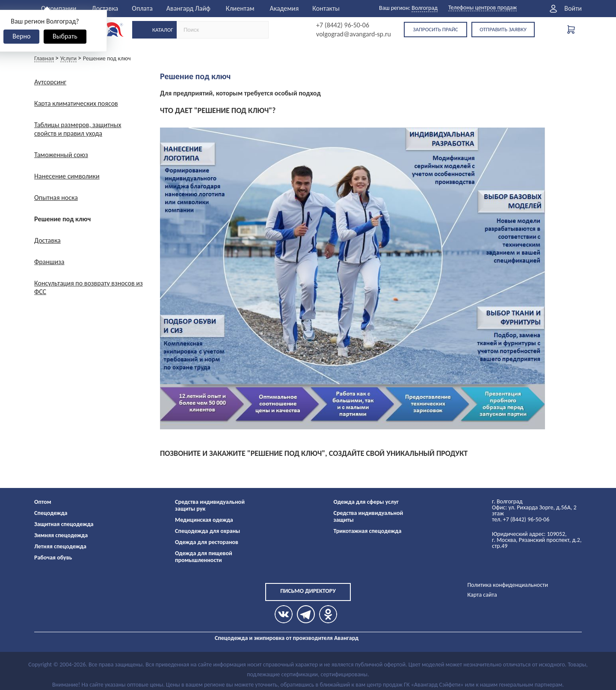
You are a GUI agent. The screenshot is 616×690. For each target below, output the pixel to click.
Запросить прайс (435, 29)
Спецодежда (51, 513)
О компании (59, 8)
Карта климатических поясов (76, 103)
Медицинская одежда (204, 520)
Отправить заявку (503, 29)
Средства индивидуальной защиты (369, 516)
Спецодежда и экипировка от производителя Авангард (287, 638)
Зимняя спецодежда (61, 535)
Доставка (105, 8)
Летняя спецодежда (60, 546)
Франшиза (49, 262)
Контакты (326, 8)
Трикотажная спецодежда (368, 531)
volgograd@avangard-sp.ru (354, 34)
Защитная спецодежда (64, 524)
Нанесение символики (67, 176)
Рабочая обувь (53, 558)
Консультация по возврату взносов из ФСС (89, 287)
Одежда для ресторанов (207, 542)
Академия (284, 8)
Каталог (163, 30)
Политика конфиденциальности (508, 585)
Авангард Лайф (188, 8)
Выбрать (65, 36)
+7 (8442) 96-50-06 (343, 25)
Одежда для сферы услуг (366, 502)
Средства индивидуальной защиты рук (210, 505)
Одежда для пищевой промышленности (204, 557)
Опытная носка (56, 198)
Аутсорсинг (50, 82)
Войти (573, 9)
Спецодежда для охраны (207, 531)
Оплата (142, 8)
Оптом (43, 502)
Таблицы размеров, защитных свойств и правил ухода (78, 129)
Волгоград (425, 8)
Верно (21, 36)
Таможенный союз (61, 155)
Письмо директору (308, 591)
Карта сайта (482, 595)
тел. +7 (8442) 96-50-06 (521, 519)
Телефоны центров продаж (483, 8)
